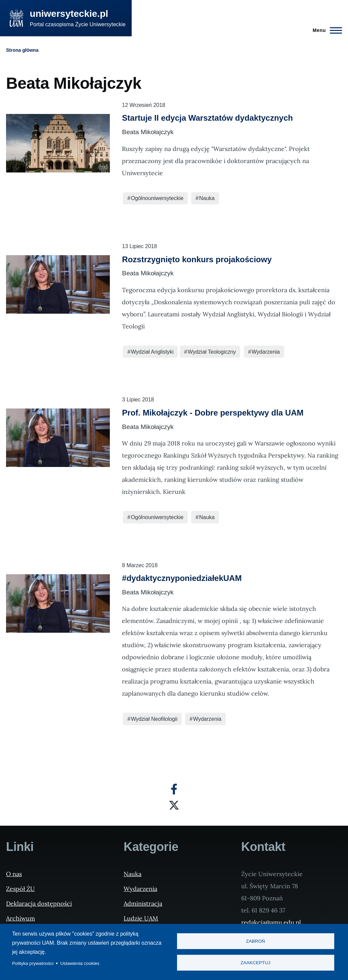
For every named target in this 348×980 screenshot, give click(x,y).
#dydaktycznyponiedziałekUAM (182, 578)
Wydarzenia (266, 352)
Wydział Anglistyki (152, 352)
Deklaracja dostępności (39, 904)
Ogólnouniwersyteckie (157, 198)
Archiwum (20, 918)
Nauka (207, 198)
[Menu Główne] (325, 30)
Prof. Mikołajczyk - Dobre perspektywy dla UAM (213, 413)
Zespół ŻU (20, 889)
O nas (14, 874)
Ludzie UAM (141, 918)
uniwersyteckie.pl (69, 14)
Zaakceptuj (255, 963)
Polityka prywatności (33, 963)
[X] (174, 805)
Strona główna (22, 50)
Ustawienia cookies (80, 963)
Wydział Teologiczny (212, 352)
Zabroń (255, 941)
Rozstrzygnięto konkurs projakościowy (197, 259)
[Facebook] (174, 789)
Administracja (143, 904)
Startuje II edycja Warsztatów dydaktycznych (207, 118)
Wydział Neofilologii (154, 719)
